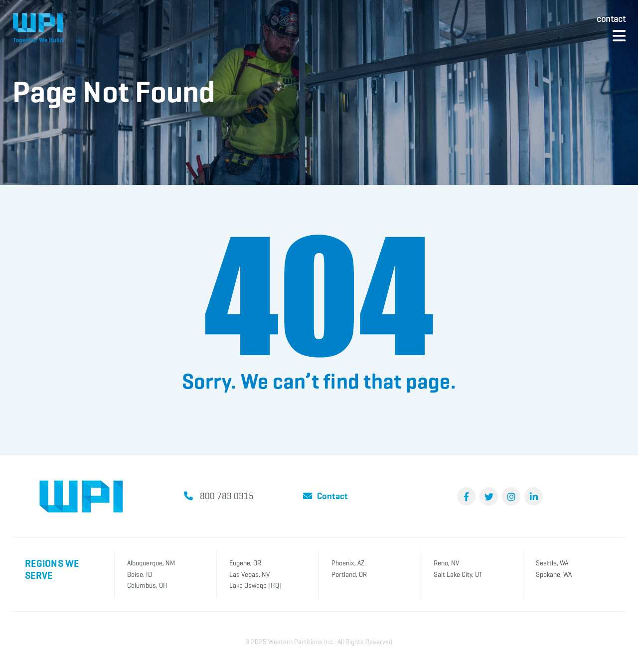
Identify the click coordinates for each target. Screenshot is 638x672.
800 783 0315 (227, 496)
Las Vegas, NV (249, 575)
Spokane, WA (554, 575)
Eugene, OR (245, 563)
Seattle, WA (552, 563)
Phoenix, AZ (348, 563)
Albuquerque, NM (151, 563)
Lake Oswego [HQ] (255, 586)
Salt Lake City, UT (458, 575)
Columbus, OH (147, 586)
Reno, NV (446, 563)
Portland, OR (349, 575)
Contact (611, 19)
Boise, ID (140, 575)
